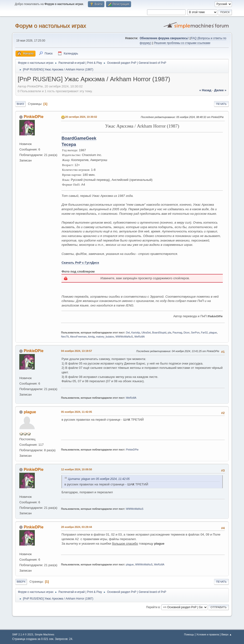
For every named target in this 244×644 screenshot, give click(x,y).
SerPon (195, 333)
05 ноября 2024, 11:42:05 (76, 412)
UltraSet (146, 333)
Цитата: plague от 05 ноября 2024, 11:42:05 (99, 479)
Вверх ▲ (227, 634)
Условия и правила (208, 634)
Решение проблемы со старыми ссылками (182, 43)
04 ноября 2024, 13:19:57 (76, 351)
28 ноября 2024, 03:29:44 (76, 527)
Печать (221, 104)
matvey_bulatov (105, 337)
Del (128, 333)
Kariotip (136, 333)
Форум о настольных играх (51, 26)
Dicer (186, 333)
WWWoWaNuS (124, 337)
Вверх (21, 582)
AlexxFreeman (78, 337)
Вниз (20, 104)
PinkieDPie (34, 117)
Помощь (189, 634)
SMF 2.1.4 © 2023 (23, 634)
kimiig (91, 337)
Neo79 (65, 337)
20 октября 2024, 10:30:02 (81, 117)
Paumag (177, 333)
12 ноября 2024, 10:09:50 (76, 469)
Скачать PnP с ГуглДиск (80, 263)
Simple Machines (45, 634)
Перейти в (153, 607)
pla (169, 333)
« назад (205, 90)
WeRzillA (140, 337)
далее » (220, 90)
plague (213, 333)
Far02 (204, 333)
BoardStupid (159, 333)
